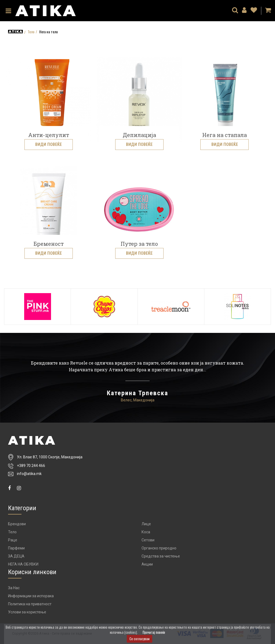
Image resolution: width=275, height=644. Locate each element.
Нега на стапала (225, 135)
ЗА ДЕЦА (16, 556)
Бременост (49, 244)
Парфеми (16, 548)
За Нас (14, 588)
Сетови (148, 540)
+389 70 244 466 (31, 466)
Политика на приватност (30, 604)
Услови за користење (27, 612)
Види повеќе (48, 144)
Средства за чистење (161, 556)
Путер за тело (139, 244)
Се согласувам (140, 639)
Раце (13, 540)
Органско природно (159, 548)
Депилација (139, 135)
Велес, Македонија (138, 400)
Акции (147, 564)
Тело (31, 32)
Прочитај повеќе (154, 632)
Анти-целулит (49, 135)
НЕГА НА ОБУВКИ (23, 564)
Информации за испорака (31, 596)
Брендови (17, 524)
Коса (146, 532)
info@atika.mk (29, 474)
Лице (146, 524)
